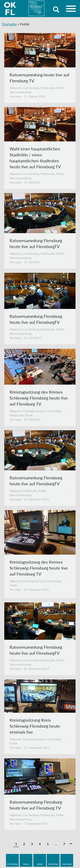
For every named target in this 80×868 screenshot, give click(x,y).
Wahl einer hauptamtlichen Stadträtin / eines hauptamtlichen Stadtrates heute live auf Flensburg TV (35, 158)
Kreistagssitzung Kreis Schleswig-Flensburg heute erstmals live (35, 726)
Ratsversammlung (20, 92)
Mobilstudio (48, 88)
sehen (40, 864)
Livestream (67, 864)
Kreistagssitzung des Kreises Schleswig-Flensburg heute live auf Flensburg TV (39, 398)
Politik (60, 88)
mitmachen (53, 864)
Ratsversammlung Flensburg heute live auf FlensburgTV (36, 243)
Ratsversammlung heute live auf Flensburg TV (39, 78)
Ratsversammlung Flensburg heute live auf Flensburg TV (36, 805)
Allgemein (16, 88)
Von (15, 96)
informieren (12, 864)
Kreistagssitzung (33, 411)
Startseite (9, 24)
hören (26, 864)
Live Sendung (31, 88)
